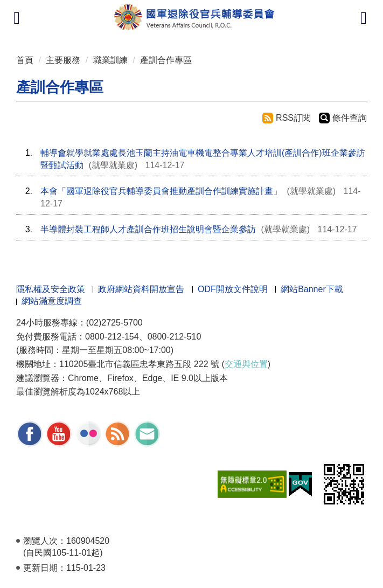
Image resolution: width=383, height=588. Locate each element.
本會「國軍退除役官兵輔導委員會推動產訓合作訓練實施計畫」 (161, 191)
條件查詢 (350, 118)
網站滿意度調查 (52, 301)
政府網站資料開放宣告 (141, 289)
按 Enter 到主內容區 (48, 7)
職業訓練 (110, 60)
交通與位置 (246, 364)
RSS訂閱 (293, 118)
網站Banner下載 (312, 289)
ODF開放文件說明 (233, 289)
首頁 (25, 60)
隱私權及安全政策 (51, 289)
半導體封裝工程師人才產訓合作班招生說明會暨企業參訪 (148, 229)
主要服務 (63, 60)
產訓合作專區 (166, 60)
